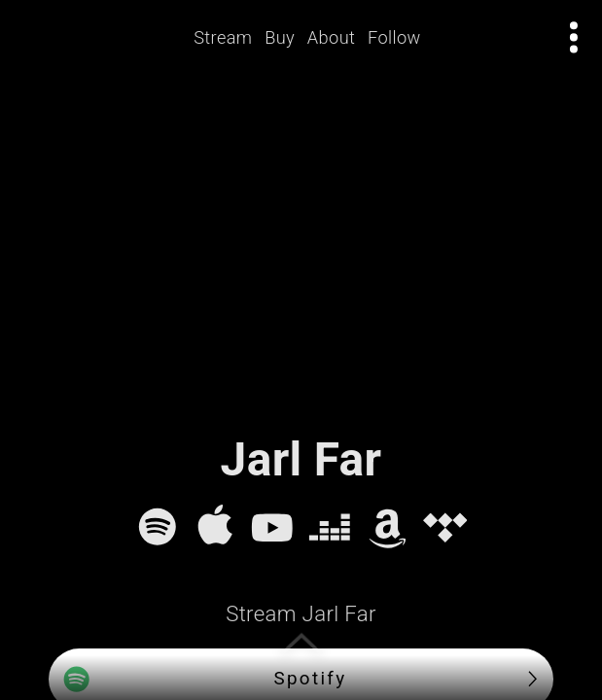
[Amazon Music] (388, 527)
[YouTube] (272, 527)
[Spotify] (158, 527)
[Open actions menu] (574, 37)
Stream (224, 37)
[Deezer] (330, 527)
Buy (281, 37)
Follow (394, 37)
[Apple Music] (215, 527)
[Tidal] (445, 527)
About (331, 37)
